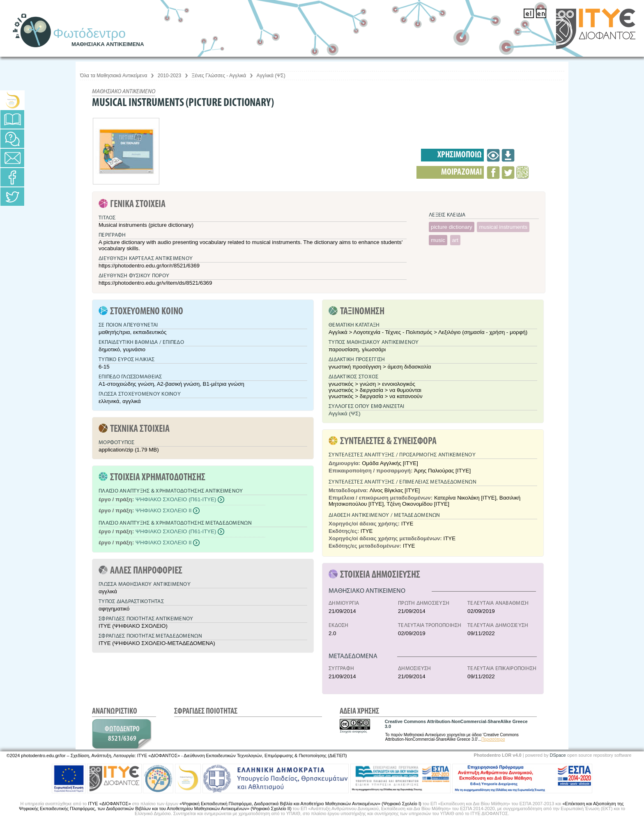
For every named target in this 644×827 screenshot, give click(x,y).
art (455, 240)
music (438, 240)
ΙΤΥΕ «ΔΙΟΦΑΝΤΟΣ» (109, 804)
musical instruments (503, 227)
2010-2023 (169, 76)
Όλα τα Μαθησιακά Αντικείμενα (114, 76)
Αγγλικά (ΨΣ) (271, 76)
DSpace (558, 755)
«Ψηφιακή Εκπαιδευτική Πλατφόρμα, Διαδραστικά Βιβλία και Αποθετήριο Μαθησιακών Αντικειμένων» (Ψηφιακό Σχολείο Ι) (300, 804)
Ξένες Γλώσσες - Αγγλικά (219, 76)
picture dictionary (452, 227)
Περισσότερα (493, 739)
